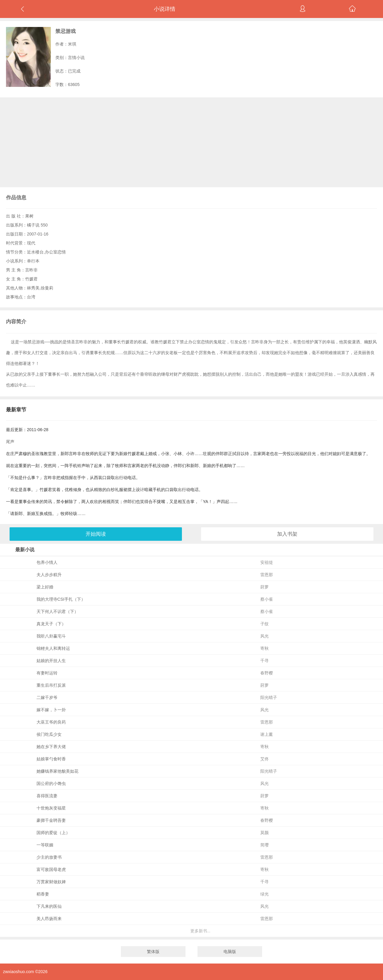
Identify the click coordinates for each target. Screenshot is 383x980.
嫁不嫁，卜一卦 (51, 710)
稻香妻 (43, 894)
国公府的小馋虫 (51, 783)
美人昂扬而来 (49, 919)
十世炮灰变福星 (51, 808)
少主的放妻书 (49, 857)
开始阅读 (96, 534)
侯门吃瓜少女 (49, 734)
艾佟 (265, 759)
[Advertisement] (191, 142)
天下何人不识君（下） (57, 611)
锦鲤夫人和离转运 (53, 648)
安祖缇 (267, 562)
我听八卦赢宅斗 (51, 636)
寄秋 (265, 648)
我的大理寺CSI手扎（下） (61, 599)
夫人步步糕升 (49, 575)
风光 (265, 636)
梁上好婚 (45, 587)
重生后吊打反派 (51, 685)
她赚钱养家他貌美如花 (57, 771)
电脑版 (230, 952)
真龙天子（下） (51, 624)
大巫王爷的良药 (51, 722)
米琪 (72, 44)
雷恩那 (267, 575)
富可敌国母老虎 (51, 869)
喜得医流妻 (47, 796)
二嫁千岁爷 (47, 697)
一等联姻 (45, 845)
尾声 (10, 442)
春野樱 (267, 673)
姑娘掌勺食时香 (51, 759)
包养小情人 (47, 562)
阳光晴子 (269, 697)
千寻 (265, 661)
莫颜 (265, 833)
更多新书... (200, 931)
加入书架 (287, 534)
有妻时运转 (47, 673)
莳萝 (265, 587)
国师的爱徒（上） (53, 833)
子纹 (265, 624)
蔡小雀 (267, 599)
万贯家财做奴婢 (51, 882)
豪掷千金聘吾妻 (51, 820)
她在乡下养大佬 (51, 747)
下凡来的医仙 (49, 906)
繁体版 (153, 952)
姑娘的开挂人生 (51, 661)
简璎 (265, 845)
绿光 (265, 894)
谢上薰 (267, 734)
